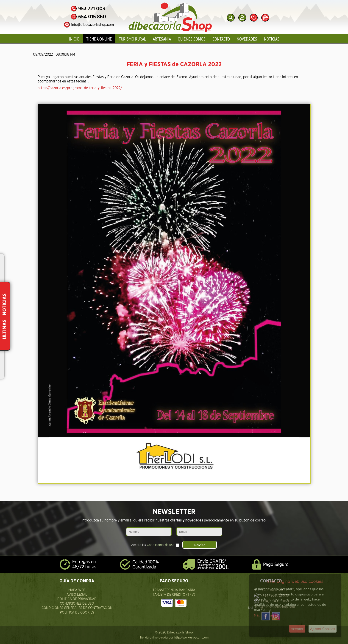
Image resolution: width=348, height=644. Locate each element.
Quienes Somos (192, 39)
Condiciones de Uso (77, 604)
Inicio (74, 39)
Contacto (221, 39)
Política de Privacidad (77, 599)
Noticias (272, 39)
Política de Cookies (77, 613)
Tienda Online (99, 39)
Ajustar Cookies (323, 629)
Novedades (247, 39)
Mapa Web (77, 590)
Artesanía (162, 39)
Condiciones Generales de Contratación (77, 608)
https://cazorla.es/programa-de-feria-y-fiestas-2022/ (80, 88)
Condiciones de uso (161, 545)
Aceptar (297, 629)
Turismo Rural (132, 39)
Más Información (266, 615)
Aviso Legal (77, 595)
